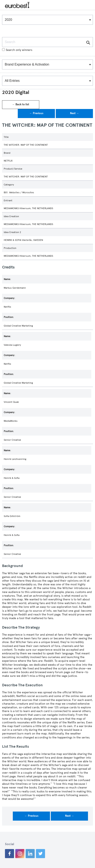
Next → (74, 113)
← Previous (36, 113)
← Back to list (21, 104)
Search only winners (17, 50)
